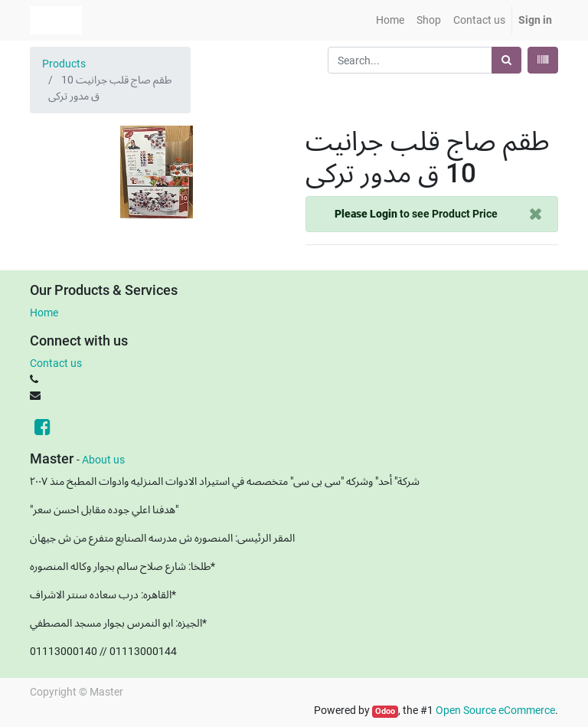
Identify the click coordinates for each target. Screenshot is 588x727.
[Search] (506, 60)
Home (44, 313)
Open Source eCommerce (495, 710)
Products (64, 64)
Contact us (56, 363)
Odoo (385, 711)
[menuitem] (390, 20)
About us (103, 460)
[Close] (536, 214)
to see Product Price (416, 214)
